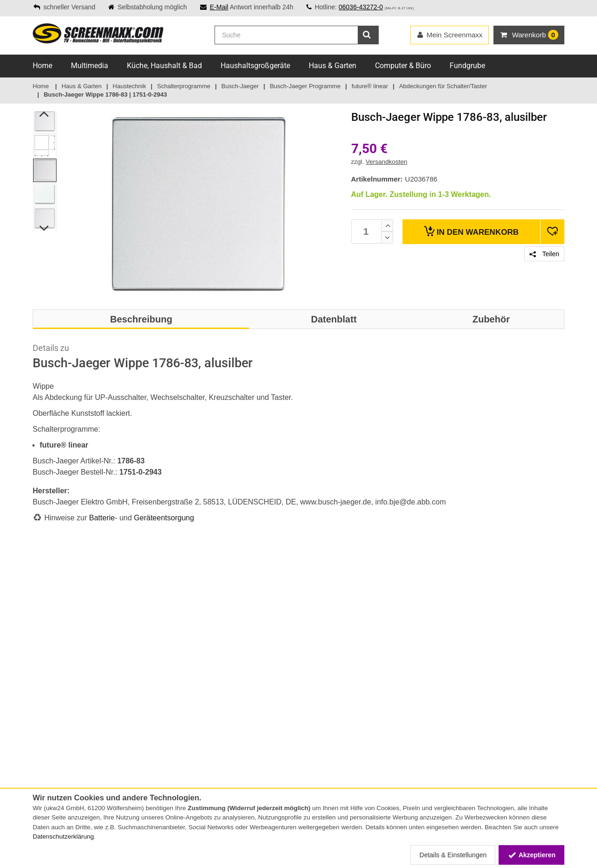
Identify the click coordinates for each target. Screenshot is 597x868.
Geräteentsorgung (164, 518)
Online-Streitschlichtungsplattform (174, 675)
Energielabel (141, 748)
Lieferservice (143, 655)
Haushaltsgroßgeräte (255, 66)
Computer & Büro (403, 66)
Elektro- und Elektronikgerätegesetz (175, 738)
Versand (45, 675)
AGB (39, 728)
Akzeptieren (531, 855)
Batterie (102, 518)
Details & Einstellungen (453, 855)
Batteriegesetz (145, 728)
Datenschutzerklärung (63, 836)
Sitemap (136, 665)
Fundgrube (467, 66)
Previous (45, 114)
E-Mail (219, 7)
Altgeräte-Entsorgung (155, 758)
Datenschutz (51, 758)
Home (42, 66)
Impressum (49, 738)
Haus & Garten (333, 66)
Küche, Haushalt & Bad (164, 66)
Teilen (544, 254)
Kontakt (44, 645)
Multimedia (90, 66)
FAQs (132, 645)
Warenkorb (471, 231)
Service (43, 655)
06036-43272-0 (361, 7)
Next (45, 228)
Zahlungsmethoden (61, 665)
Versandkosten (386, 162)
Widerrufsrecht (54, 748)
